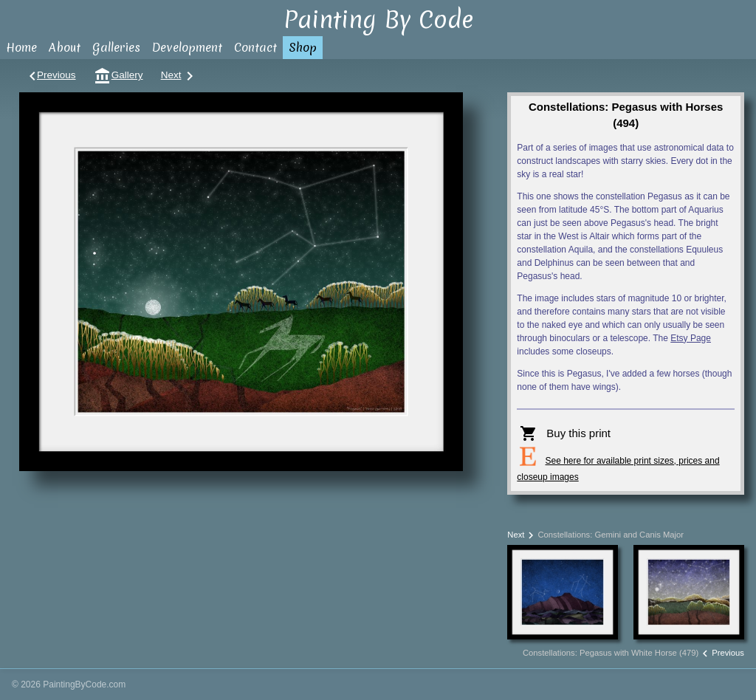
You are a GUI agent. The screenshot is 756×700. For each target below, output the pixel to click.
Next (178, 75)
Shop (303, 47)
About (65, 47)
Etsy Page (691, 338)
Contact (255, 47)
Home (21, 47)
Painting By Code (378, 20)
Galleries (116, 47)
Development (187, 47)
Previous (50, 75)
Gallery (118, 75)
